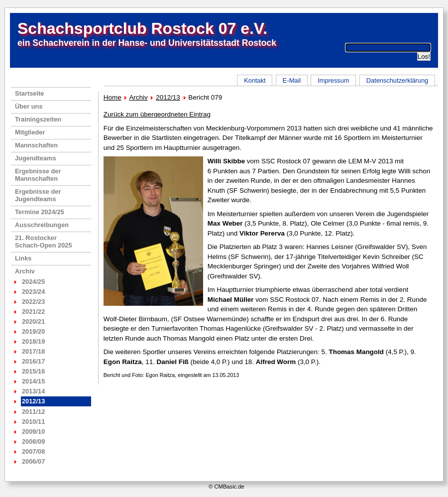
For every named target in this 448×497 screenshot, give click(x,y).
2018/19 (33, 341)
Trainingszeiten (38, 119)
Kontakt (255, 80)
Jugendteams (36, 158)
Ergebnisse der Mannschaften (38, 175)
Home (112, 97)
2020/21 (33, 321)
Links (23, 258)
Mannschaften (36, 145)
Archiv (25, 271)
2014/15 (33, 381)
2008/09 (33, 441)
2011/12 (33, 412)
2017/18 (33, 351)
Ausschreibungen (42, 225)
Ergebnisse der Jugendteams (38, 195)
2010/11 (33, 422)
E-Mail (292, 80)
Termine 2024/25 (40, 212)
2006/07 (33, 461)
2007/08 (33, 451)
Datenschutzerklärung (397, 80)
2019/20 (33, 331)
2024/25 (33, 282)
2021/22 (33, 311)
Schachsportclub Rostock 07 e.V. (142, 28)
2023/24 (33, 292)
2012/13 (168, 97)
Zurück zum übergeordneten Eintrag (157, 114)
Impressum (333, 80)
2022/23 (33, 302)
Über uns (29, 106)
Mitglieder (30, 132)
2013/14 (33, 391)
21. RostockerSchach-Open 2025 (44, 242)
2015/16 (33, 371)
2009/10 (33, 432)
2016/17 (33, 361)
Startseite (29, 93)
